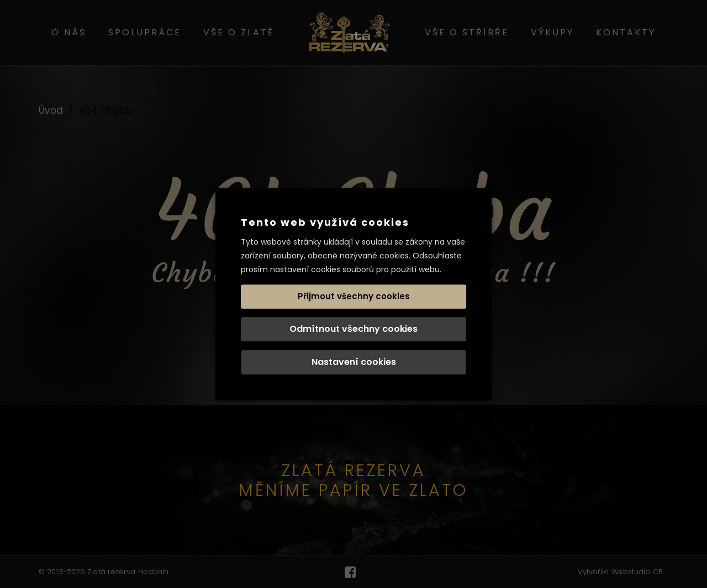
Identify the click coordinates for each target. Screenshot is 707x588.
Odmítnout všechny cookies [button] (353, 329)
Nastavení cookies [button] (354, 362)
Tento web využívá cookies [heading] (325, 222)
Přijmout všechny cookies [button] (354, 296)
